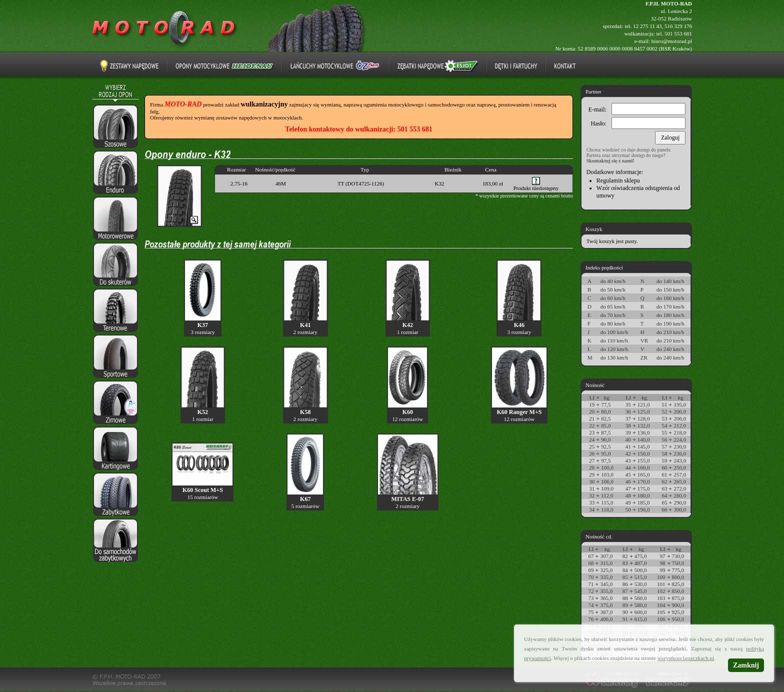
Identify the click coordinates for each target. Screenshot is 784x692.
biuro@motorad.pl (672, 41)
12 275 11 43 (647, 26)
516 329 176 (678, 26)
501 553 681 (678, 33)
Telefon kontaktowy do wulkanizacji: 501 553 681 (358, 129)
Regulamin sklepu (618, 180)
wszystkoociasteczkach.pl (686, 658)
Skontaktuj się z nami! (610, 161)
